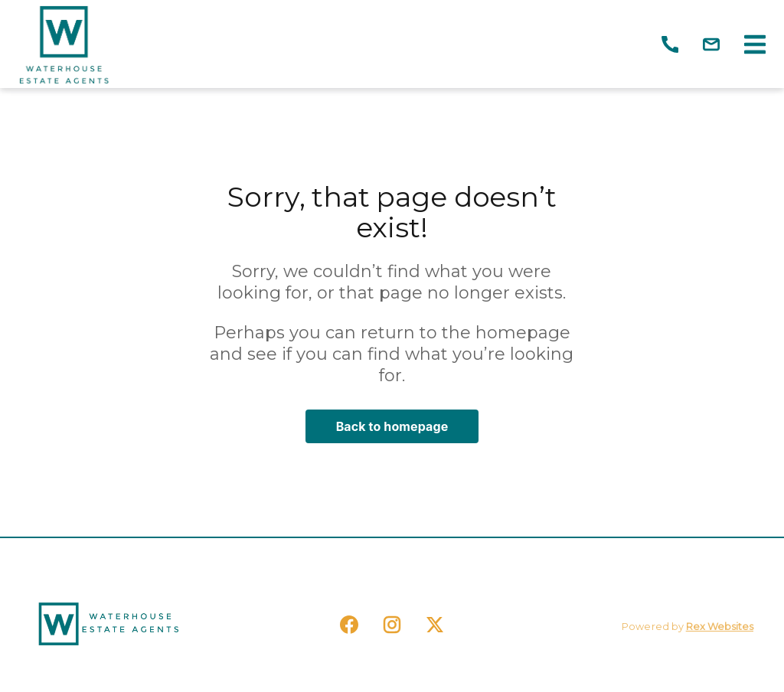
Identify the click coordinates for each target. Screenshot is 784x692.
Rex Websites (720, 627)
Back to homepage (392, 426)
